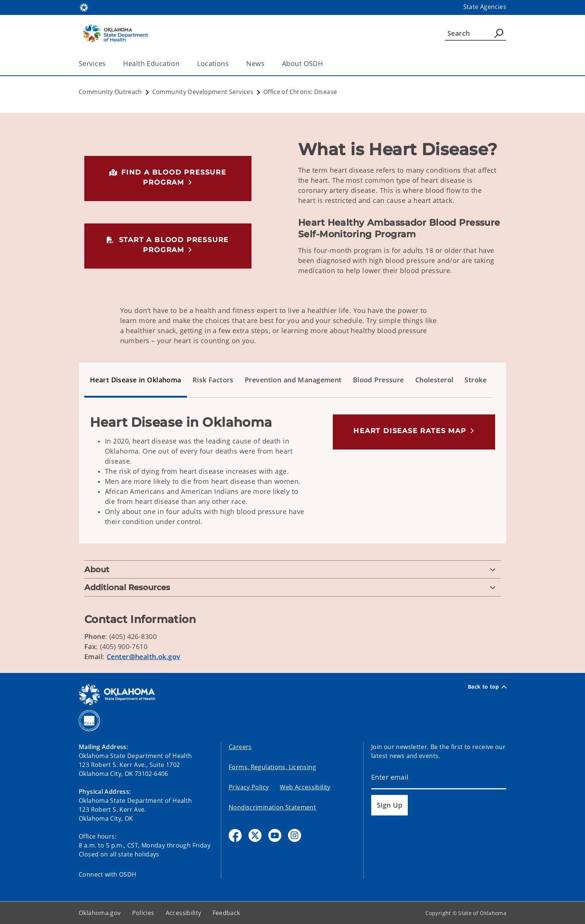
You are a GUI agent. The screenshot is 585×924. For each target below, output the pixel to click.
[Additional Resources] (292, 587)
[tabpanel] (292, 476)
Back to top (487, 687)
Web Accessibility (305, 787)
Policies (143, 913)
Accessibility (184, 913)
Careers (240, 747)
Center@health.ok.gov (144, 657)
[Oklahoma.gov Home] (84, 7)
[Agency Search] (499, 33)
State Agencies (485, 7)
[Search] (475, 33)
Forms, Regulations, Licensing (272, 767)
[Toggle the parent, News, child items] (267, 64)
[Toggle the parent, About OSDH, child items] (325, 64)
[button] (168, 177)
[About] (292, 569)
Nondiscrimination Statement (272, 807)
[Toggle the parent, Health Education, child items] (182, 64)
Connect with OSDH (108, 874)
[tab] (136, 380)
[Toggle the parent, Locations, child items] (231, 64)
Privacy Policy (249, 787)
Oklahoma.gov (100, 913)
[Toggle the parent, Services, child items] (108, 64)
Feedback (226, 913)
